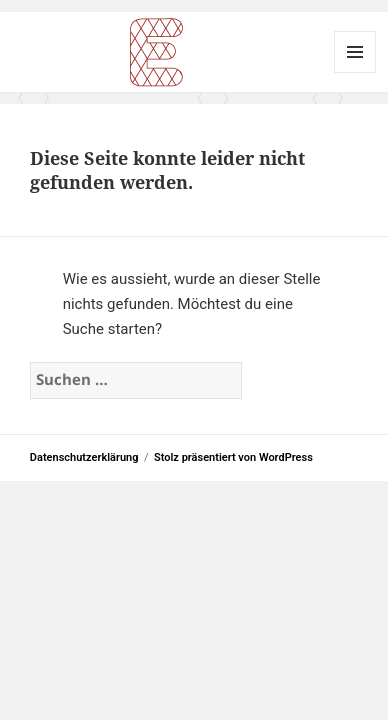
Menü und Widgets (355, 52)
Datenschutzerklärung (84, 457)
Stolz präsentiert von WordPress (233, 457)
